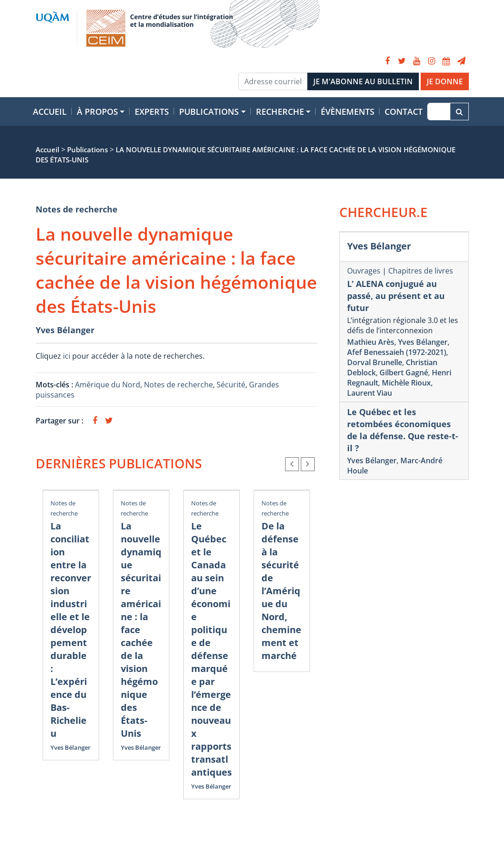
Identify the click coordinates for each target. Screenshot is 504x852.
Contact (404, 112)
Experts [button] (152, 112)
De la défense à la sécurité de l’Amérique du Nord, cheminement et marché (281, 591)
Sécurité (231, 385)
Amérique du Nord (108, 385)
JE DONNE (445, 81)
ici (67, 356)
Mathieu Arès (371, 342)
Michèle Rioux (406, 383)
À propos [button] (97, 112)
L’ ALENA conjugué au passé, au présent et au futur (396, 296)
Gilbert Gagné (404, 373)
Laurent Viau (370, 393)
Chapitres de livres (421, 271)
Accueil (50, 112)
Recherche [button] (280, 112)
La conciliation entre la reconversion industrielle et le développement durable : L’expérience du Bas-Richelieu (71, 630)
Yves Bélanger (65, 330)
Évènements (348, 112)
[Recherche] (439, 112)
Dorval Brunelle (375, 362)
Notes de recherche (77, 209)
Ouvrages (364, 271)
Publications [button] (209, 112)
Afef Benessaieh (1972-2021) (397, 352)
